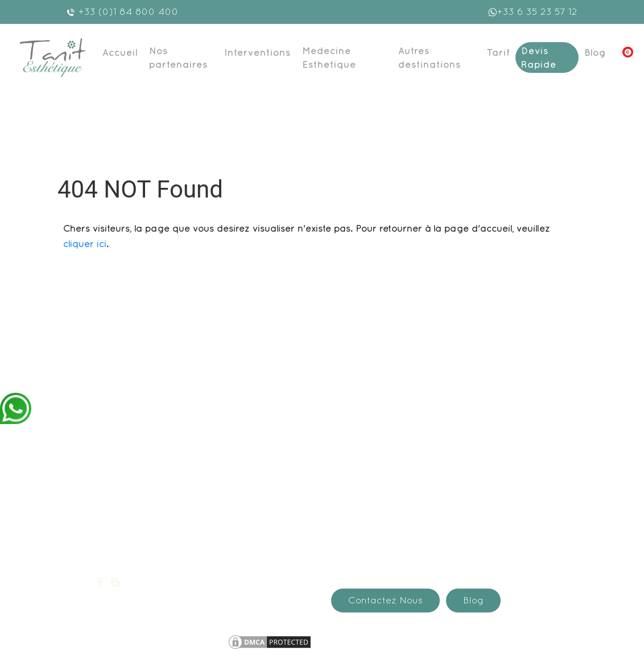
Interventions (257, 52)
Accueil (120, 52)
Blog (595, 52)
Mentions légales (183, 640)
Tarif (498, 52)
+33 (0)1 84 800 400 (123, 11)
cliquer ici (85, 244)
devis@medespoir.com (152, 552)
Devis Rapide (539, 57)
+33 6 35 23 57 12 (533, 11)
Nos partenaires (178, 57)
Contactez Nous (385, 600)
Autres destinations (430, 57)
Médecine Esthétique (329, 57)
